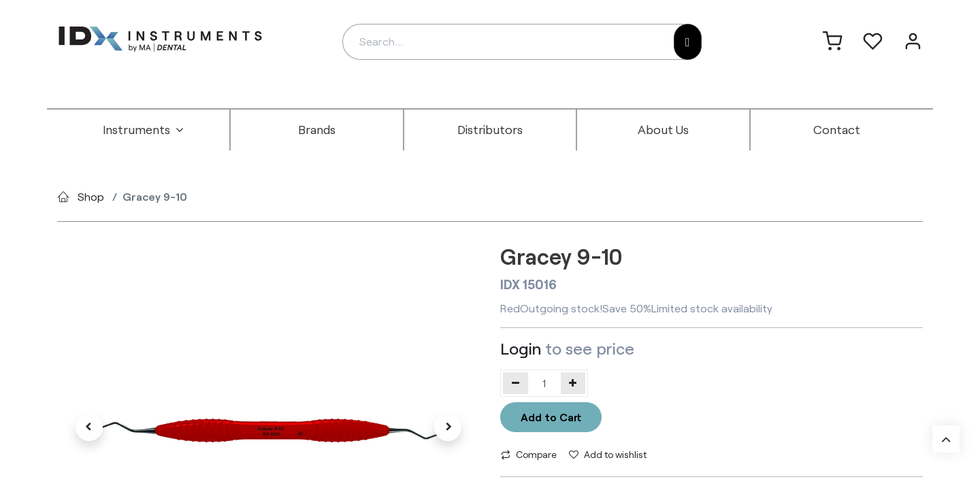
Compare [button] (529, 454)
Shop (91, 196)
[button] (89, 427)
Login (521, 348)
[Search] (688, 42)
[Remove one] (516, 383)
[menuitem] (144, 130)
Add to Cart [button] (551, 417)
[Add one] (573, 383)
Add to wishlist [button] (608, 454)
